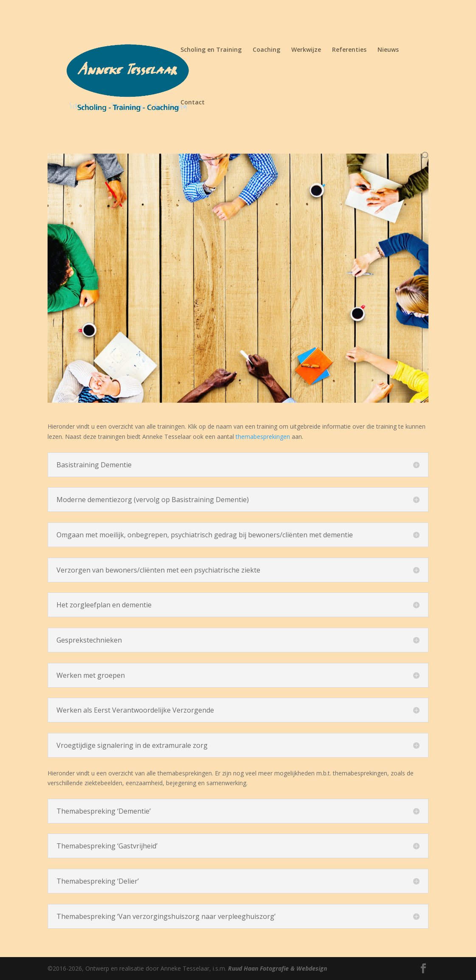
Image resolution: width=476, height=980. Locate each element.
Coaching (266, 50)
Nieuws (388, 50)
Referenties (349, 50)
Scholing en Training (211, 50)
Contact (193, 103)
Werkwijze (306, 50)
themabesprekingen (264, 437)
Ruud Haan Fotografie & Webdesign (277, 968)
